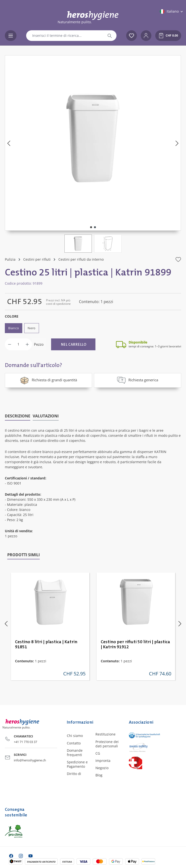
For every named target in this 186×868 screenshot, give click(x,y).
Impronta (103, 760)
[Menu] (11, 36)
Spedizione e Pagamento (77, 764)
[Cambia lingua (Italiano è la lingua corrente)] (172, 11)
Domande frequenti (75, 752)
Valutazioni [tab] (46, 415)
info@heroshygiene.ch (30, 760)
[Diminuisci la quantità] (10, 344)
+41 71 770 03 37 (25, 741)
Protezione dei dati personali (107, 743)
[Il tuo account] (146, 36)
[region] (93, 154)
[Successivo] (177, 143)
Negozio (102, 768)
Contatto (74, 743)
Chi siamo (75, 735)
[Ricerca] (110, 36)
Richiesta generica (138, 380)
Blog (99, 775)
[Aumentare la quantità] (27, 344)
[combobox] (65, 36)
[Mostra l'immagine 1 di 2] (91, 227)
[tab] (18, 416)
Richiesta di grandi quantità (48, 380)
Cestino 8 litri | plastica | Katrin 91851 (46, 644)
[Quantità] (18, 344)
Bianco (14, 328)
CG (98, 753)
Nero (32, 328)
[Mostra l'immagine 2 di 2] (95, 227)
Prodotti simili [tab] (23, 554)
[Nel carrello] (73, 344)
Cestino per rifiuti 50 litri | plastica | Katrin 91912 (135, 644)
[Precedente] (9, 143)
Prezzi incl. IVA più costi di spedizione (58, 302)
